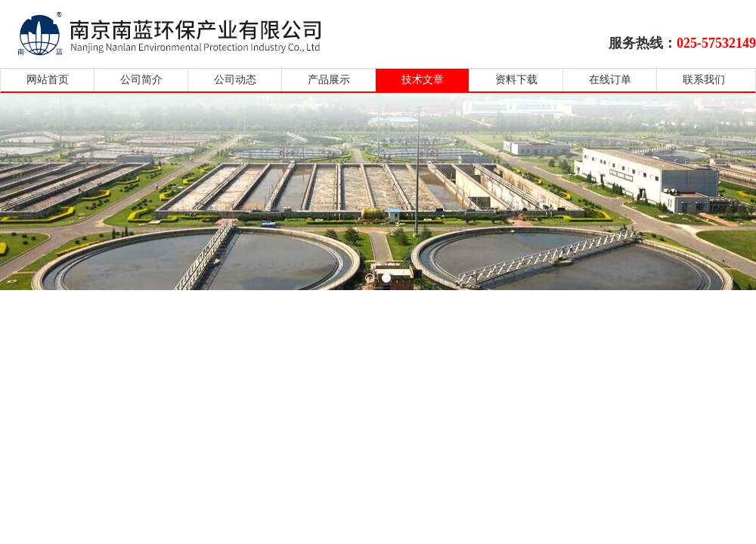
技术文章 (423, 80)
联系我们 (704, 80)
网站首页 (48, 80)
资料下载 (516, 80)
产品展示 (329, 80)
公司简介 (141, 80)
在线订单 (610, 80)
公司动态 (235, 80)
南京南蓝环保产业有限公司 (183, 32)
